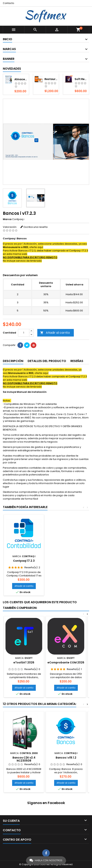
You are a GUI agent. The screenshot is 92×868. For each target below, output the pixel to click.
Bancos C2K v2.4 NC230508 (24, 759)
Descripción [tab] (13, 361)
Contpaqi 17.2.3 (24, 561)
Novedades (12, 69)
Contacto (8, 3)
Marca (7, 219)
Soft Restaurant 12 (81, 79)
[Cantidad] (24, 333)
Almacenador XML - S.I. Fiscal (21, 79)
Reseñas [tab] (77, 361)
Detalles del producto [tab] (47, 361)
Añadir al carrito (55, 333)
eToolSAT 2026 (24, 662)
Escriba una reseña (36, 227)
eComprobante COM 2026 (66, 662)
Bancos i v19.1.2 (66, 758)
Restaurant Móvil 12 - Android (51, 79)
